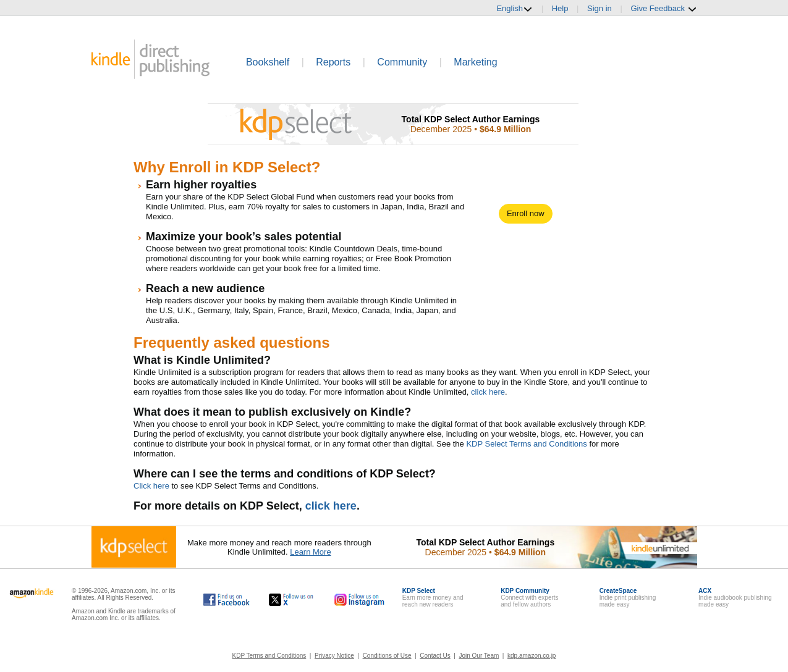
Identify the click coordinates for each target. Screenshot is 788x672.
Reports (333, 62)
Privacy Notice (334, 656)
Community (402, 62)
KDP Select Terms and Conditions (526, 444)
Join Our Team (479, 656)
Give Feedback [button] (663, 9)
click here (488, 392)
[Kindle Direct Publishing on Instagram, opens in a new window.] (360, 600)
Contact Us (435, 656)
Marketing (475, 62)
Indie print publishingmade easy (628, 598)
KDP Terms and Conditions (269, 656)
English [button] (515, 9)
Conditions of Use (387, 656)
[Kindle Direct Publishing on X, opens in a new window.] (291, 600)
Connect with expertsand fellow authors (529, 598)
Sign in (599, 8)
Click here (151, 486)
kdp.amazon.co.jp (532, 656)
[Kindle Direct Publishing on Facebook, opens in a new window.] (227, 600)
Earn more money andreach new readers (433, 598)
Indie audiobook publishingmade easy (735, 598)
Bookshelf (268, 62)
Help (560, 8)
